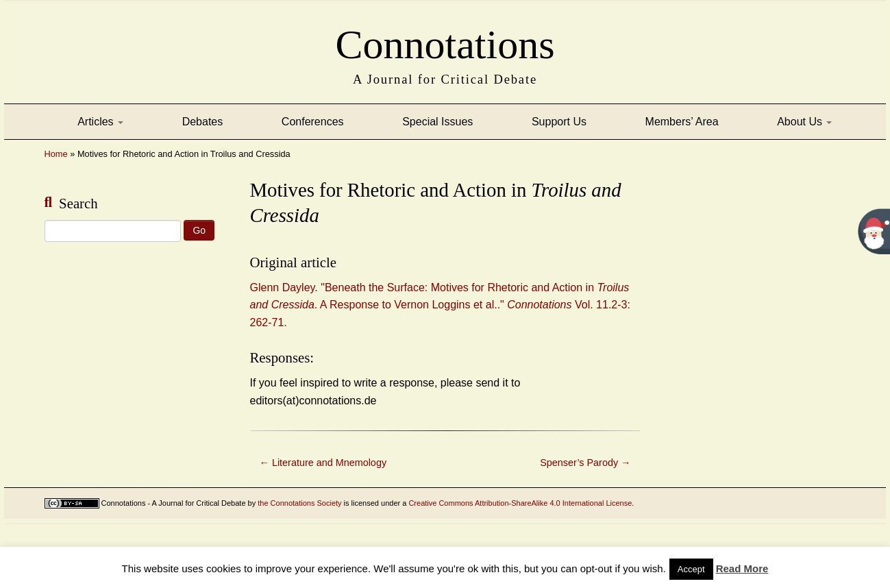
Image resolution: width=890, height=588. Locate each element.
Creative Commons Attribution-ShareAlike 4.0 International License (520, 503)
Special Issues (437, 122)
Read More (742, 568)
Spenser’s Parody (585, 463)
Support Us (559, 122)
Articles (100, 122)
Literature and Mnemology (323, 463)
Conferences (313, 122)
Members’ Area (682, 122)
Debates (203, 122)
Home (56, 154)
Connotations (445, 40)
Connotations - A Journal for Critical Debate (174, 503)
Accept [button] (691, 569)
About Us (804, 122)
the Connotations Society (299, 503)
